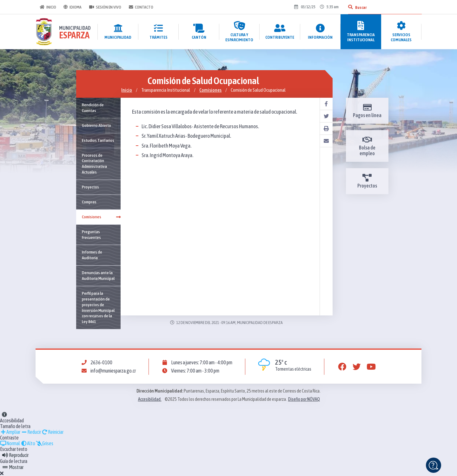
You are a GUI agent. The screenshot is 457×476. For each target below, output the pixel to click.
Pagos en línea (367, 111)
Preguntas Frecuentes (91, 235)
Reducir (31, 432)
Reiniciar (53, 432)
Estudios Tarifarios (98, 140)
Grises (45, 443)
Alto (28, 443)
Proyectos (90, 187)
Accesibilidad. (150, 399)
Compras (89, 202)
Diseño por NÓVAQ (304, 399)
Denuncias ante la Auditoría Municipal (98, 275)
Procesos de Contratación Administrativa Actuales (94, 164)
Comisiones (210, 90)
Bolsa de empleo (367, 146)
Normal (10, 443)
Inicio (48, 7)
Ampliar (10, 432)
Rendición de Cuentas (93, 108)
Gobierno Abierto (96, 125)
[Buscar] (350, 7)
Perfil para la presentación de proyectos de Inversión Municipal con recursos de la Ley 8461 (98, 307)
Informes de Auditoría (92, 255)
